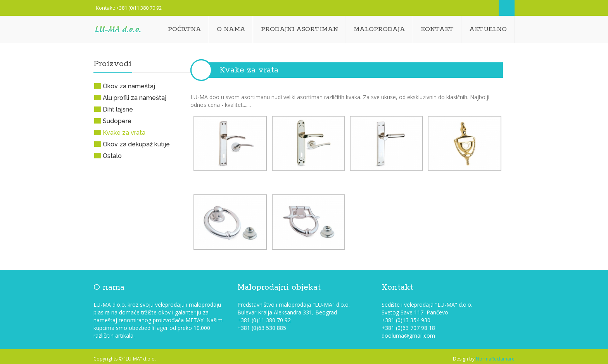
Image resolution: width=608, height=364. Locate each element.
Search (507, 8)
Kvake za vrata (249, 70)
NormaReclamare (495, 359)
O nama (231, 29)
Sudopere (117, 121)
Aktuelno (488, 29)
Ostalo (112, 156)
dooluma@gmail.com (408, 336)
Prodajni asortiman (300, 29)
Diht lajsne (118, 109)
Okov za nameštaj (129, 86)
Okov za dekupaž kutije (136, 144)
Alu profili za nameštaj (135, 98)
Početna (185, 29)
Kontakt (437, 29)
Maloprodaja (379, 29)
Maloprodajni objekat (279, 287)
